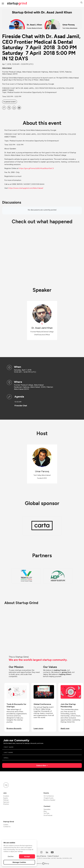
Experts (6, 798)
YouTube (46, 813)
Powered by (42, 864)
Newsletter (47, 809)
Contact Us (7, 827)
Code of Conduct (53, 856)
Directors (6, 804)
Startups (6, 800)
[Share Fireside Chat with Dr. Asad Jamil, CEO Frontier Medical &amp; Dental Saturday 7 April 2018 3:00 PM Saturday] (4, 108)
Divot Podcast (48, 815)
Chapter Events (49, 798)
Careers (6, 825)
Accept (27, 856)
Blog (45, 811)
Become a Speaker (49, 800)
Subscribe (41, 765)
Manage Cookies (19, 862)
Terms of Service (41, 856)
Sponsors (6, 802)
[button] (81, 3)
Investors (6, 796)
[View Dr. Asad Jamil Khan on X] (42, 324)
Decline (11, 856)
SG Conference (49, 796)
